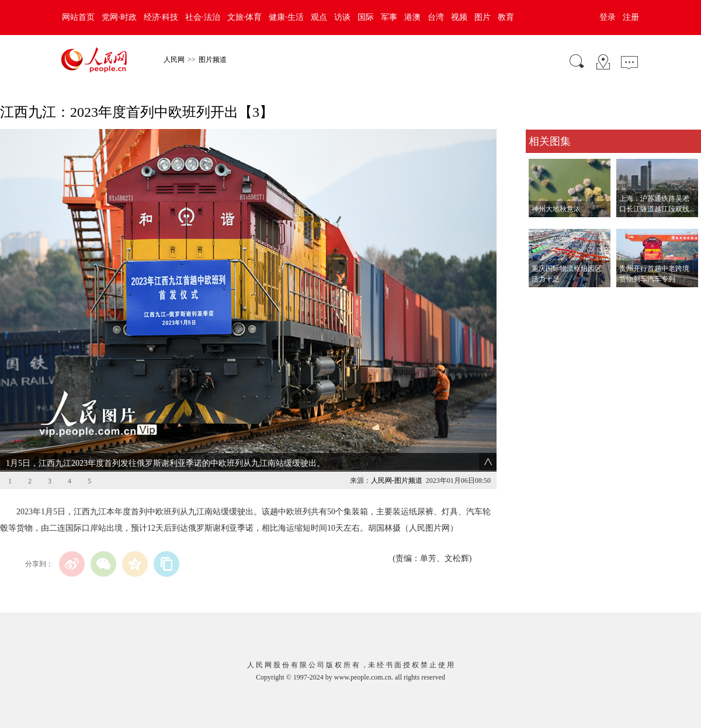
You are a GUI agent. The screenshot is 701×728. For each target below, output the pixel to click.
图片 (483, 17)
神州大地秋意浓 (556, 209)
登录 (608, 17)
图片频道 (213, 60)
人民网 (174, 60)
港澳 (412, 17)
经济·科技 (161, 17)
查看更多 (542, 299)
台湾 (436, 17)
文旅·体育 (245, 17)
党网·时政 (119, 17)
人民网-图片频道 (397, 480)
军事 (389, 17)
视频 (459, 17)
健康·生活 (286, 17)
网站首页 (78, 17)
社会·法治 (203, 17)
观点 (319, 17)
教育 (506, 17)
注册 (631, 17)
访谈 (342, 17)
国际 (366, 17)
